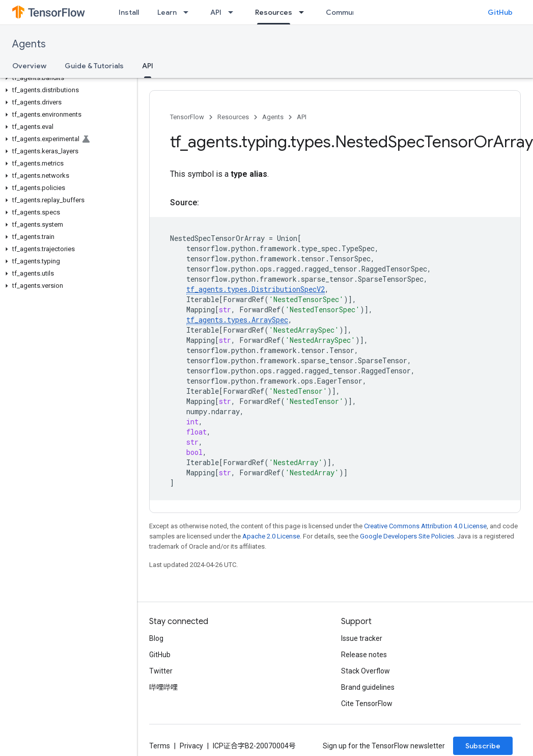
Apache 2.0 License (271, 536)
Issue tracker (362, 638)
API (216, 12)
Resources (233, 117)
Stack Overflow (366, 671)
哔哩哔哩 (163, 687)
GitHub (500, 12)
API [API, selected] (148, 66)
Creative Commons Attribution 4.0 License (425, 526)
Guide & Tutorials (94, 66)
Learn (167, 12)
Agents (29, 44)
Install (129, 12)
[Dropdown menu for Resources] (304, 12)
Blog (156, 638)
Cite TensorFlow (367, 704)
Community (346, 12)
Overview (29, 66)
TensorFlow (187, 117)
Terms (160, 746)
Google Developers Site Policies (407, 536)
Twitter (161, 671)
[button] (66, 78)
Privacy (191, 746)
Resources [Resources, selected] (274, 12)
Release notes (364, 655)
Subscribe (483, 746)
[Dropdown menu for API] (234, 12)
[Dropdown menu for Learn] (189, 12)
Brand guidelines (368, 687)
